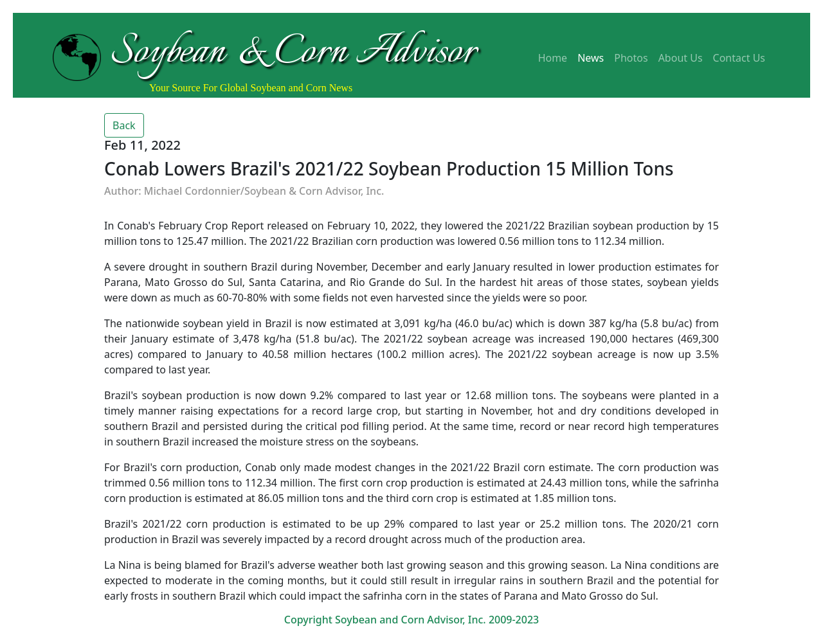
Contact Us (739, 58)
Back (124, 125)
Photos (631, 58)
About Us (681, 58)
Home (553, 58)
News (591, 58)
